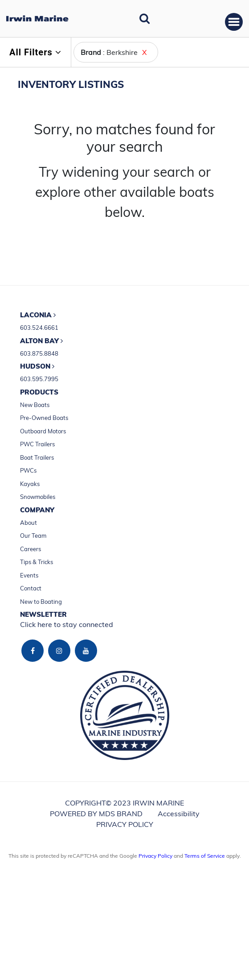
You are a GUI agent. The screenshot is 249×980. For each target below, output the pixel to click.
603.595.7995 (39, 379)
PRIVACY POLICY (125, 824)
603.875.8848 (39, 353)
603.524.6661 (39, 328)
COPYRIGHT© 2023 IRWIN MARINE (124, 803)
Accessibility (179, 814)
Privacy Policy (155, 856)
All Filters (35, 52)
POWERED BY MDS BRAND (96, 814)
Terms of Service (205, 856)
